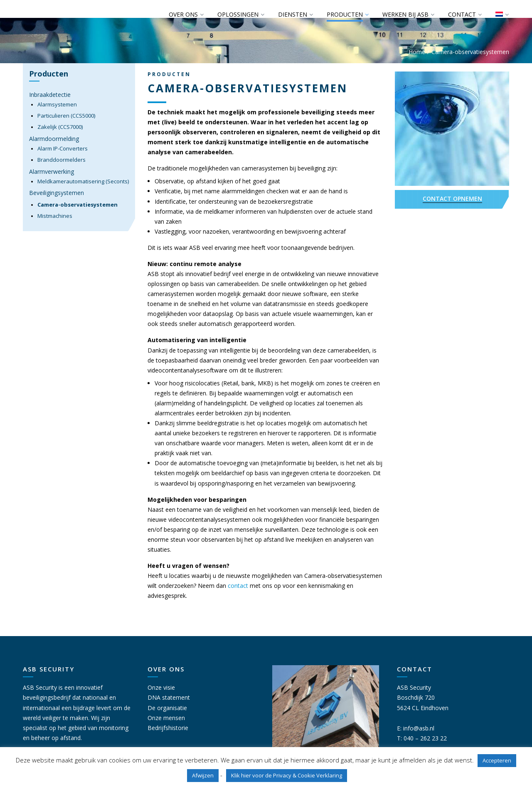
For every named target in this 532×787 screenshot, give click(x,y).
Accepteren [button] (497, 760)
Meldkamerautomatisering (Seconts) (83, 181)
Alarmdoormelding (54, 139)
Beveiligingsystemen (57, 193)
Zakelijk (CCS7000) (60, 127)
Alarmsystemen (57, 104)
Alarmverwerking (52, 171)
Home (417, 52)
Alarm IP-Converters (63, 148)
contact (238, 586)
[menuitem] (502, 15)
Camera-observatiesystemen (78, 205)
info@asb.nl (419, 728)
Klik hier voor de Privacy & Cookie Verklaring (287, 775)
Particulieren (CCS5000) (66, 116)
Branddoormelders (62, 160)
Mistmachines (55, 216)
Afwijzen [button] (203, 775)
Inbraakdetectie (50, 95)
